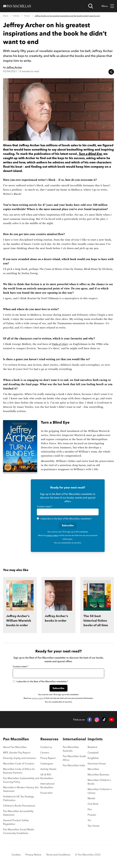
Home (6, 16)
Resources (49, 739)
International (74, 739)
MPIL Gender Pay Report (17, 753)
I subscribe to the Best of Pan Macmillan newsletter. (65, 519)
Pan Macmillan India (74, 765)
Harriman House (97, 764)
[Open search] (91, 6)
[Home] (17, 6)
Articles (16, 16)
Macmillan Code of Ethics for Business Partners (19, 771)
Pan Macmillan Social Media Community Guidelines (19, 831)
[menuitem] (22, 748)
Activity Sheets (48, 769)
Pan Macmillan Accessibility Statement (18, 813)
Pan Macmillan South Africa (74, 758)
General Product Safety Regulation (16, 822)
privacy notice (52, 535)
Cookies (16, 855)
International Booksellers (47, 785)
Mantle (91, 798)
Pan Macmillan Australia (71, 749)
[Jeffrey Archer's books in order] (58, 605)
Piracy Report (48, 758)
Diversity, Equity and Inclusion (19, 758)
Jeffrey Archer (14, 67)
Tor (89, 820)
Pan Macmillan (16, 739)
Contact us (46, 747)
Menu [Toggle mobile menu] (108, 6)
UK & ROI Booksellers (47, 776)
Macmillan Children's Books (99, 782)
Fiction (27, 16)
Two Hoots (93, 826)
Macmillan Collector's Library (100, 791)
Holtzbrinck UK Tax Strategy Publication (18, 798)
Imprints (95, 739)
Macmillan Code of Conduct (19, 764)
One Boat (93, 804)
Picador (92, 815)
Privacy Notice (33, 855)
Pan (90, 809)
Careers (45, 753)
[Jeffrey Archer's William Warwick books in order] (20, 605)
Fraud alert (46, 793)
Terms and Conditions (58, 855)
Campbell (93, 753)
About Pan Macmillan (15, 747)
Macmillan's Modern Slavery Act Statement (21, 789)
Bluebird (92, 747)
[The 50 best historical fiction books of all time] (97, 605)
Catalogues (47, 764)
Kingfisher (93, 758)
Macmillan (93, 769)
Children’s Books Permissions (19, 806)
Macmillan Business (98, 774)
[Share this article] (111, 72)
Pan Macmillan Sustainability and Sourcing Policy (21, 780)
